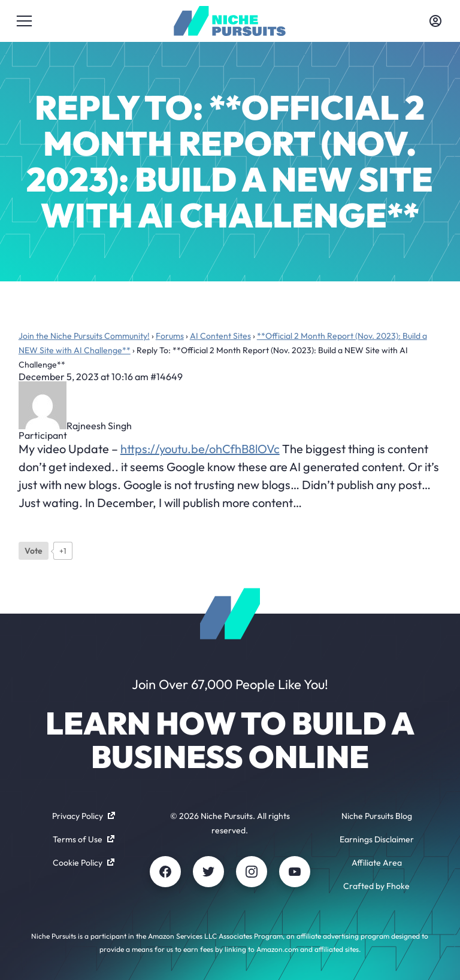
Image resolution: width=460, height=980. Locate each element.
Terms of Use (84, 839)
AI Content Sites (220, 336)
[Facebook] (165, 872)
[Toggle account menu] (435, 21)
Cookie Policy (84, 863)
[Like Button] (34, 551)
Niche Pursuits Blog (377, 816)
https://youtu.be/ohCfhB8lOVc (200, 449)
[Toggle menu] (25, 21)
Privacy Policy (84, 816)
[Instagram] (252, 872)
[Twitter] (208, 872)
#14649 (167, 377)
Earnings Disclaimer (377, 839)
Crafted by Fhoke (376, 886)
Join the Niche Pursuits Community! (84, 336)
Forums (170, 336)
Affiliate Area (377, 863)
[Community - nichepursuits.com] (230, 21)
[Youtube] (295, 872)
